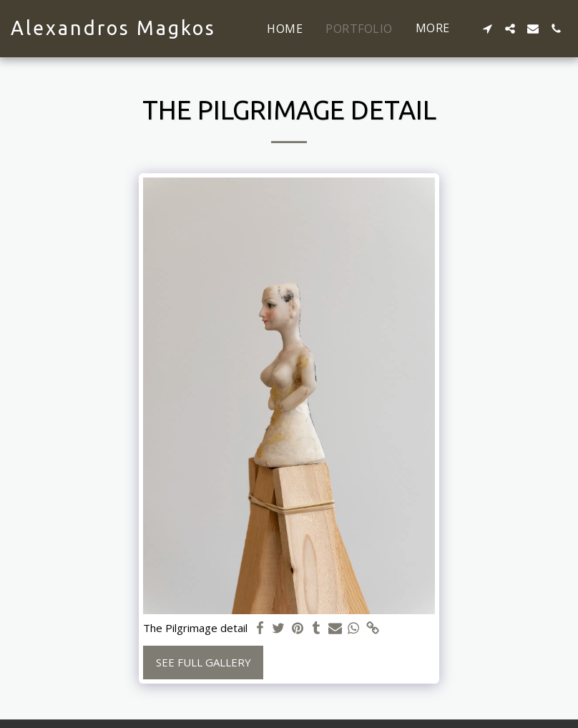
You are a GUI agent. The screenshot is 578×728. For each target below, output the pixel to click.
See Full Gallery (204, 662)
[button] (487, 29)
